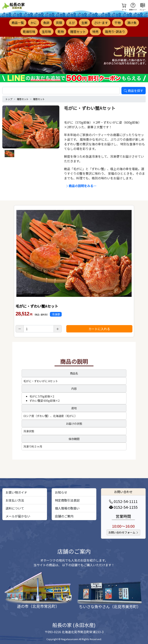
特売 (95, 32)
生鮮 (84, 23)
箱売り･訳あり (115, 32)
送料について (15, 508)
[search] (61, 91)
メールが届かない (18, 516)
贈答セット (78, 32)
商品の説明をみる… (81, 186)
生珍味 (46, 32)
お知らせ (61, 492)
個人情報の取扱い (67, 508)
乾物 (61, 32)
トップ (9, 99)
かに (34, 23)
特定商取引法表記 (67, 500)
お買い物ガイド (16, 492)
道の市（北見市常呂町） (38, 606)
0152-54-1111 (123, 501)
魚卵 (46, 23)
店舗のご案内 (64, 516)
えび (72, 23)
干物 (118, 23)
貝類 (59, 23)
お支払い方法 (15, 500)
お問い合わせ (123, 492)
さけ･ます (101, 23)
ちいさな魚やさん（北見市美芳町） (110, 607)
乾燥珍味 (29, 32)
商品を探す (134, 91)
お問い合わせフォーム (123, 532)
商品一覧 (18, 23)
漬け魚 (132, 23)
